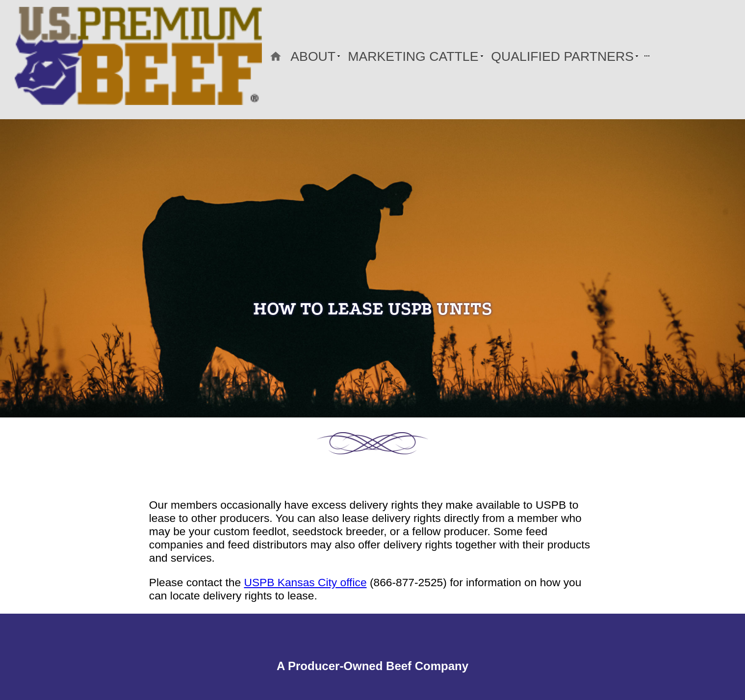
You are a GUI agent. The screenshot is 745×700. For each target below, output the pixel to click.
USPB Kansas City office (305, 582)
